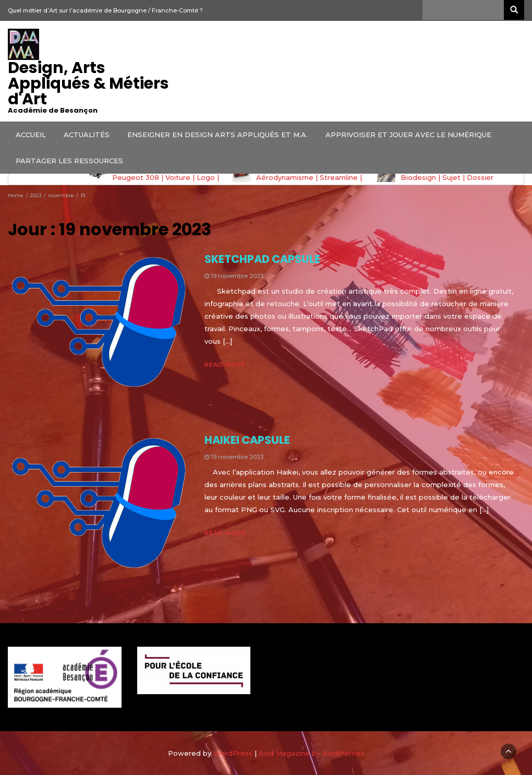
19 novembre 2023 (237, 276)
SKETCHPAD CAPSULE (262, 259)
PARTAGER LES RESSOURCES (69, 161)
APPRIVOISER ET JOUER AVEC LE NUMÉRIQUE (408, 135)
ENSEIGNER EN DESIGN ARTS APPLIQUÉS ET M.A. (217, 135)
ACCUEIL (31, 135)
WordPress (233, 753)
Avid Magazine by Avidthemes (312, 753)
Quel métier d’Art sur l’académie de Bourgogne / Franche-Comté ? (105, 10)
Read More (225, 365)
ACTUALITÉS (87, 135)
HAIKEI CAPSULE (247, 440)
